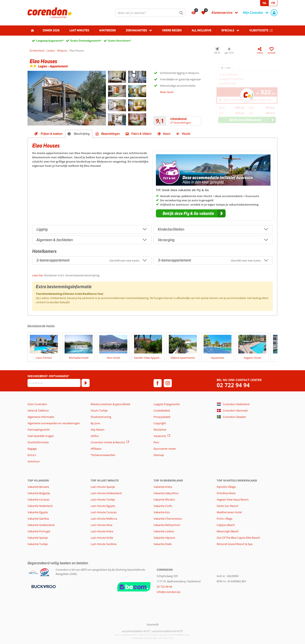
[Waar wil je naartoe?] (150, 13)
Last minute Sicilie (102, 538)
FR (273, 3)
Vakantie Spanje (38, 538)
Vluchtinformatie (38, 442)
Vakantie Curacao (39, 499)
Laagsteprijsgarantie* (50, 41)
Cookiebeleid (162, 410)
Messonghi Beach (228, 531)
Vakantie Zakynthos (166, 493)
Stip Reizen (98, 430)
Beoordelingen (111, 134)
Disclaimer (160, 430)
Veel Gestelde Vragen (41, 436)
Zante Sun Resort (227, 506)
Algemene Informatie (41, 417)
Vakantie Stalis (163, 544)
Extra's (32, 455)
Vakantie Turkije (38, 544)
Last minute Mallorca (104, 519)
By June (95, 423)
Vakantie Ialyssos (164, 538)
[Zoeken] (181, 13)
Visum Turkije (99, 410)
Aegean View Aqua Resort (233, 499)
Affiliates (96, 449)
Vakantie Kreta (163, 487)
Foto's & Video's (141, 134)
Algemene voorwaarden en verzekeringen (54, 423)
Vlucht (186, 134)
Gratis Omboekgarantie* (86, 41)
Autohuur (34, 461)
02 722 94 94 (233, 385)
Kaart (167, 134)
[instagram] (168, 383)
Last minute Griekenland (106, 493)
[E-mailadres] (54, 383)
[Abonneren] (86, 383)
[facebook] (158, 383)
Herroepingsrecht (39, 430)
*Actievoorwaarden (103, 455)
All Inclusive (202, 30)
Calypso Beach (226, 525)
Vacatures (160, 436)
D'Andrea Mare (226, 493)
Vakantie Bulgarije (39, 493)
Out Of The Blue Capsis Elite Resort (238, 538)
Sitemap (159, 455)
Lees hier (38, 275)
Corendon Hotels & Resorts (108, 442)
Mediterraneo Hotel (229, 512)
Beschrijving (82, 134)
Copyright (160, 423)
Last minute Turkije (103, 499)
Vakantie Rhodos (164, 499)
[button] (191, 213)
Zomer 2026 (51, 30)
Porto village (225, 519)
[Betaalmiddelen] (43, 586)
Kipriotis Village (226, 487)
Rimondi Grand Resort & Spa (235, 544)
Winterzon (107, 30)
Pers (156, 442)
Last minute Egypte (103, 506)
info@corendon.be (168, 592)
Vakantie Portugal (39, 531)
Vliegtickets (259, 30)
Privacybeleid (162, 417)
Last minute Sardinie (104, 544)
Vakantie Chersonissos (168, 519)
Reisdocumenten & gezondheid (110, 404)
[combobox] (150, 13)
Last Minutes (79, 30)
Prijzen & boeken (52, 134)
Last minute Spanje (103, 487)
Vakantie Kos (162, 512)
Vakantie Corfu (163, 506)
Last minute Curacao (104, 512)
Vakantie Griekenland (41, 525)
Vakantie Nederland (40, 506)
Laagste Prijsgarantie (167, 404)
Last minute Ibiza (101, 525)
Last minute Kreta (102, 531)
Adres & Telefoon (38, 410)
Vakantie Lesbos (164, 531)
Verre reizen (172, 30)
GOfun (95, 436)
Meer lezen (167, 92)
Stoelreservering (101, 417)
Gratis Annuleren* (120, 41)
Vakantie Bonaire (38, 487)
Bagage (32, 449)
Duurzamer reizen (165, 449)
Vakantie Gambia (38, 519)
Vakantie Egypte (38, 512)
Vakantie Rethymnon (167, 525)
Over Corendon (37, 404)
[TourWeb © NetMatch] (153, 624)
